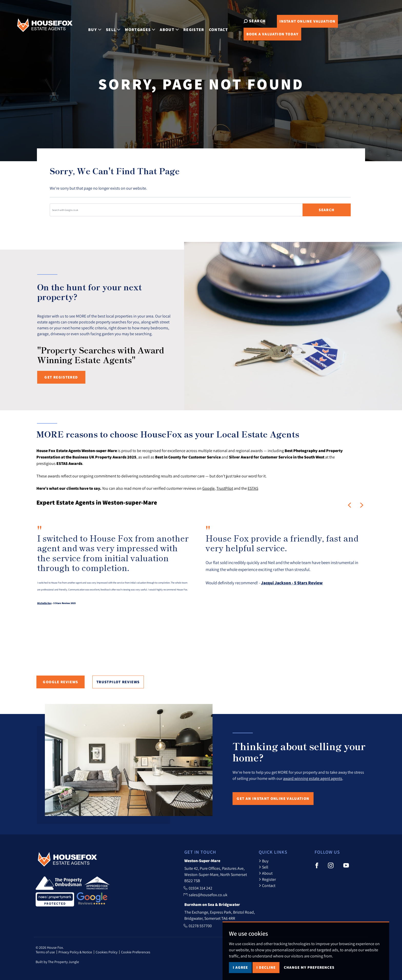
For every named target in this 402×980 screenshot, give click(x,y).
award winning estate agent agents (313, 778)
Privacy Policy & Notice (75, 952)
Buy (264, 861)
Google (208, 488)
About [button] (164, 27)
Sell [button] (108, 27)
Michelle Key (44, 603)
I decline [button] (266, 967)
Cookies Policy (107, 952)
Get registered (61, 377)
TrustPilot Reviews (118, 682)
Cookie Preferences (136, 952)
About (266, 873)
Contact (213, 27)
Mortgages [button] (135, 27)
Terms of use (45, 952)
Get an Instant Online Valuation (273, 798)
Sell (263, 867)
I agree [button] (240, 967)
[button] (349, 505)
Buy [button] (89, 27)
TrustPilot (225, 488)
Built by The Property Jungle (57, 962)
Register (188, 27)
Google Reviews (60, 682)
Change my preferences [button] (309, 967)
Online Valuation (299, 21)
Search (326, 210)
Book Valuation (263, 34)
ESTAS (253, 488)
